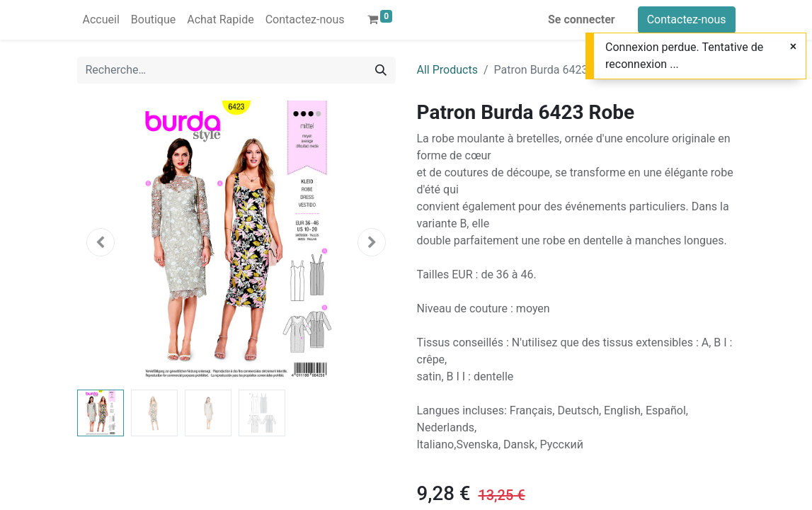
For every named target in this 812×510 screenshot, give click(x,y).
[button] (101, 242)
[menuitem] (101, 20)
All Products (447, 70)
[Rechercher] (381, 70)
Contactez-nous (687, 19)
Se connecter (582, 19)
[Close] (793, 47)
